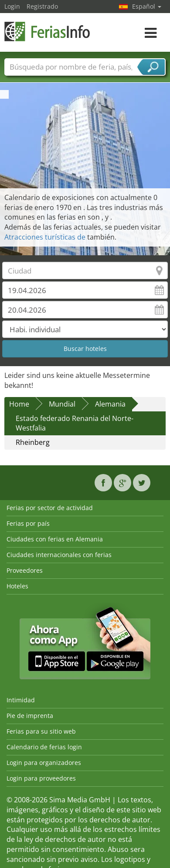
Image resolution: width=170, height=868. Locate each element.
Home (19, 404)
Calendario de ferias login (44, 747)
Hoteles (17, 586)
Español (147, 6)
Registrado (42, 6)
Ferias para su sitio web (41, 731)
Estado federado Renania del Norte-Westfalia (75, 423)
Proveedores (25, 570)
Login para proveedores (41, 778)
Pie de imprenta (30, 716)
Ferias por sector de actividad (50, 508)
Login (12, 6)
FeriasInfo (48, 32)
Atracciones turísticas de (46, 237)
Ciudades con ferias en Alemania (55, 539)
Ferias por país (28, 523)
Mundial (62, 404)
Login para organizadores (44, 763)
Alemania (110, 404)
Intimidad (21, 700)
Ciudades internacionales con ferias (59, 555)
